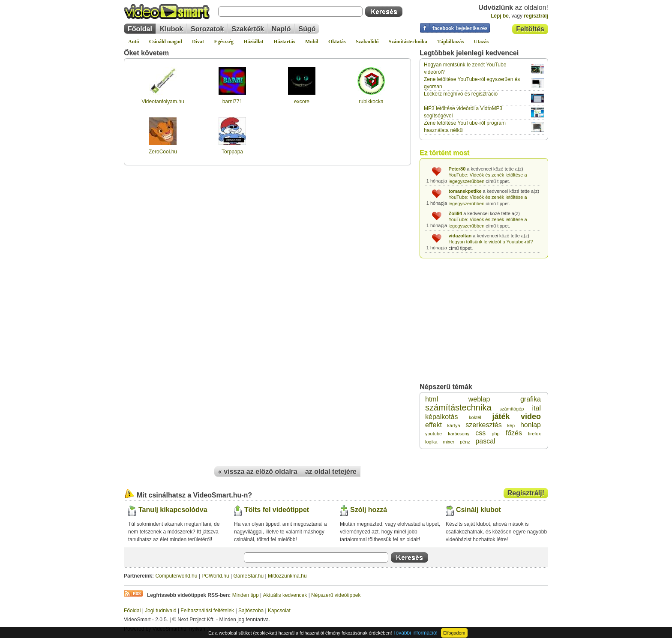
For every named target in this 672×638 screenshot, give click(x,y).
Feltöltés (530, 29)
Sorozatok (207, 29)
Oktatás (337, 42)
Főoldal (140, 29)
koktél (475, 417)
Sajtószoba (251, 611)
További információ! (415, 633)
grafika (531, 399)
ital (537, 408)
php (495, 434)
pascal (485, 441)
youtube (433, 434)
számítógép (512, 409)
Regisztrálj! (526, 493)
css (480, 433)
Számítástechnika (408, 42)
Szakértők (248, 29)
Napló (281, 29)
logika (431, 442)
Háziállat (253, 42)
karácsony (459, 434)
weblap (479, 399)
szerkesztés (483, 425)
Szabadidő (367, 42)
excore (302, 102)
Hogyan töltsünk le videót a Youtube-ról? (491, 242)
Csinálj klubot (478, 510)
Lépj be (500, 16)
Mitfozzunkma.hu (287, 576)
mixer (448, 442)
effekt (433, 425)
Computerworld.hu (176, 576)
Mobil (312, 42)
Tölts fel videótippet (277, 510)
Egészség (223, 42)
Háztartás (284, 42)
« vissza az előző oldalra (258, 472)
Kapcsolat (279, 611)
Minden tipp (246, 595)
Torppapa (232, 152)
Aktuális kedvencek (285, 595)
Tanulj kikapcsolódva (173, 510)
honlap (531, 425)
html (432, 399)
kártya (454, 425)
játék (501, 416)
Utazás (481, 42)
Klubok (171, 29)
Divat (198, 42)
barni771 (232, 102)
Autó (133, 42)
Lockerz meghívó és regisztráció (461, 94)
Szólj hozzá (369, 510)
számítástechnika (458, 407)
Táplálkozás (450, 42)
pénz (465, 442)
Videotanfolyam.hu (163, 102)
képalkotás (442, 417)
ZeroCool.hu (163, 152)
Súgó (307, 29)
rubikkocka (371, 102)
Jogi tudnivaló (160, 611)
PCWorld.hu (215, 576)
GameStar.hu (249, 576)
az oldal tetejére (331, 472)
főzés (514, 433)
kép (511, 425)
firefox (534, 434)
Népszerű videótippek (336, 595)
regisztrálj (536, 16)
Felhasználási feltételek (207, 611)
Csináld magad (166, 42)
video (531, 416)
